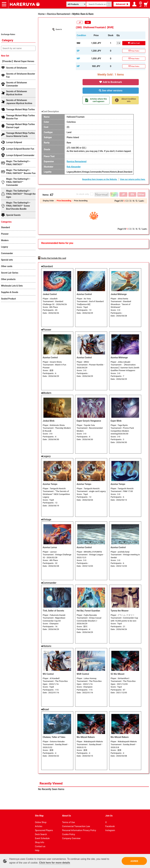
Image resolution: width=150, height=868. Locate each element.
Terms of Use (68, 820)
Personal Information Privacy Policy (79, 828)
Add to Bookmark (111, 82)
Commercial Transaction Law (76, 824)
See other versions (111, 91)
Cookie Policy (69, 832)
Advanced (121, 4)
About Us (67, 813)
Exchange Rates (8, 34)
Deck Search (41, 832)
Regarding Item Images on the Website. (100, 179)
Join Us (109, 813)
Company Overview (71, 836)
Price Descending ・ (65, 201)
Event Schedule (42, 836)
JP (80, 23)
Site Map (39, 813)
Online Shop (41, 820)
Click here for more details (55, 863)
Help (37, 848)
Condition (81, 35)
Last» (142, 201)
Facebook (110, 824)
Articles (39, 824)
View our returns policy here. (133, 179)
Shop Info (40, 840)
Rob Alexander (74, 167)
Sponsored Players (44, 828)
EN (88, 23)
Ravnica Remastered (77, 161)
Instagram (110, 828)
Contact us (40, 844)
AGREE (134, 861)
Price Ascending (81, 201)
